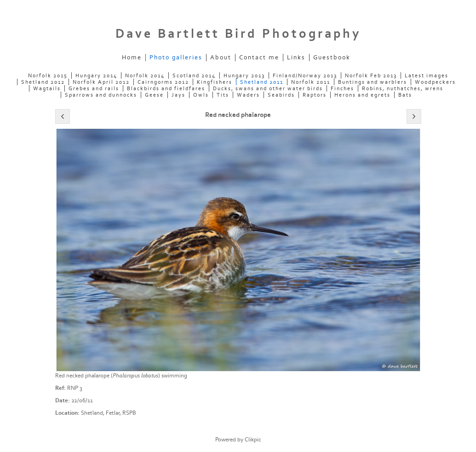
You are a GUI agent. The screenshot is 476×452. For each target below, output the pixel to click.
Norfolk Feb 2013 (371, 75)
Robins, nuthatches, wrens (403, 88)
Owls (201, 95)
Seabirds (281, 95)
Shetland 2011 (262, 82)
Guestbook (332, 58)
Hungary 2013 (244, 75)
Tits (223, 95)
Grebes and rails (94, 88)
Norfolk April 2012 (101, 82)
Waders (248, 95)
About (221, 58)
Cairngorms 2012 (163, 82)
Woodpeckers (435, 82)
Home (132, 58)
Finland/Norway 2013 (305, 75)
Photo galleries (176, 58)
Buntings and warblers (373, 82)
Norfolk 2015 (48, 75)
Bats (405, 95)
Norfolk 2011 (311, 82)
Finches (342, 88)
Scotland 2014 (194, 75)
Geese (154, 95)
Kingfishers (215, 82)
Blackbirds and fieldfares (166, 88)
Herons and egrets (362, 95)
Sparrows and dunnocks (101, 95)
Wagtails (47, 88)
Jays (178, 95)
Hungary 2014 (96, 75)
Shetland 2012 (43, 82)
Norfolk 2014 (145, 75)
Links (296, 58)
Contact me (259, 58)
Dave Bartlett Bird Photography (238, 34)
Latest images (427, 75)
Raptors (315, 95)
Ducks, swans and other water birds (268, 88)
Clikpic (253, 440)
